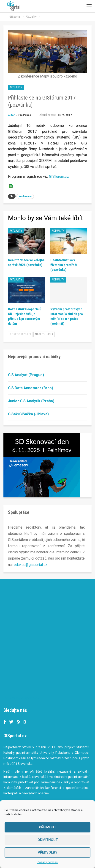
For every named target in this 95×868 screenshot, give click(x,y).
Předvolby (47, 852)
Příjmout (47, 827)
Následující (44, 334)
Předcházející (20, 334)
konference (25, 196)
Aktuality (16, 87)
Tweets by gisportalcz (21, 698)
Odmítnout (48, 840)
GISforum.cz (59, 176)
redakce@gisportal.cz (30, 565)
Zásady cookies (47, 862)
